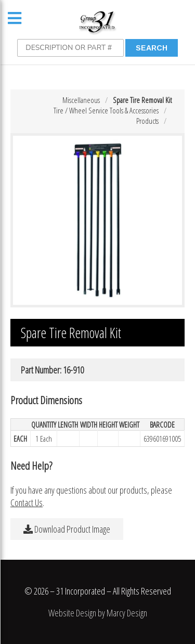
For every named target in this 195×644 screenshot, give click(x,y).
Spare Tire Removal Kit (142, 100)
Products (147, 121)
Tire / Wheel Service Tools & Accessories (106, 110)
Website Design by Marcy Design (98, 613)
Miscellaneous (81, 100)
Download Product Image (67, 529)
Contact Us (27, 503)
